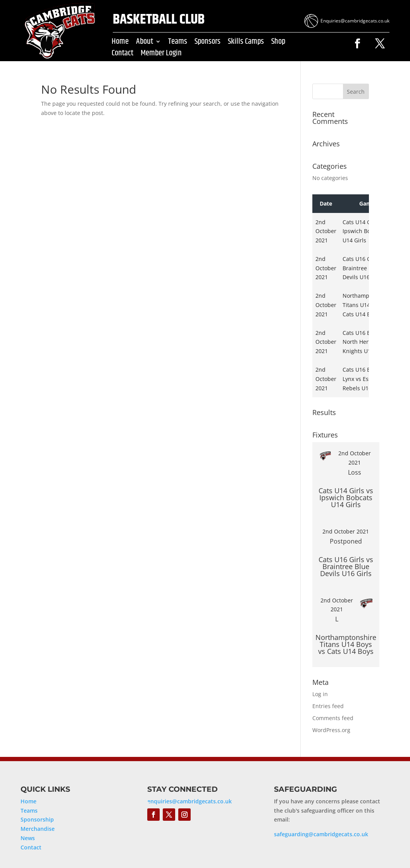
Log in (320, 694)
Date (326, 203)
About (145, 43)
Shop (278, 43)
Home (120, 43)
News (28, 838)
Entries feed (328, 706)
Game (367, 203)
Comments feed (333, 718)
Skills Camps (246, 43)
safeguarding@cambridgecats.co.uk (321, 834)
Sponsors (208, 43)
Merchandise (38, 829)
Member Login (161, 55)
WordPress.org (331, 730)
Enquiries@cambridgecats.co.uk (355, 21)
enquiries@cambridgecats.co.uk (189, 801)
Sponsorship (37, 819)
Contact (122, 55)
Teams (178, 43)
